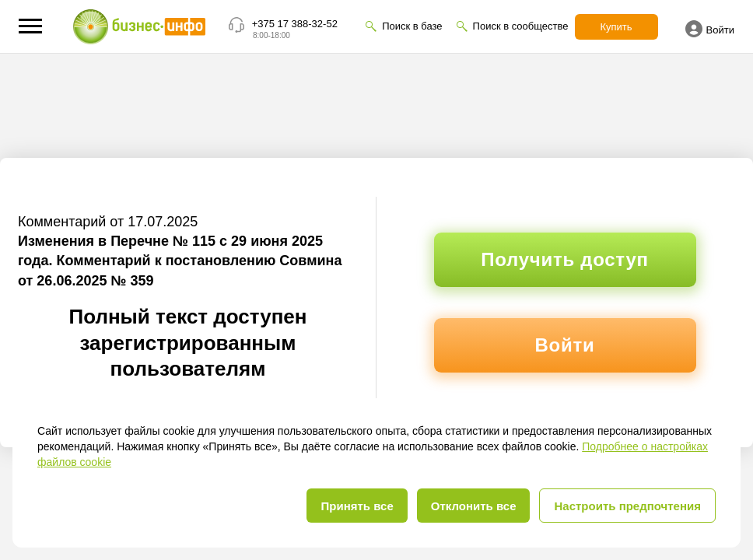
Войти (710, 29)
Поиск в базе (412, 26)
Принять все (357, 506)
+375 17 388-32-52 (295, 24)
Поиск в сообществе (521, 26)
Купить (616, 27)
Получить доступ (564, 259)
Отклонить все (474, 506)
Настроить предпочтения (627, 506)
